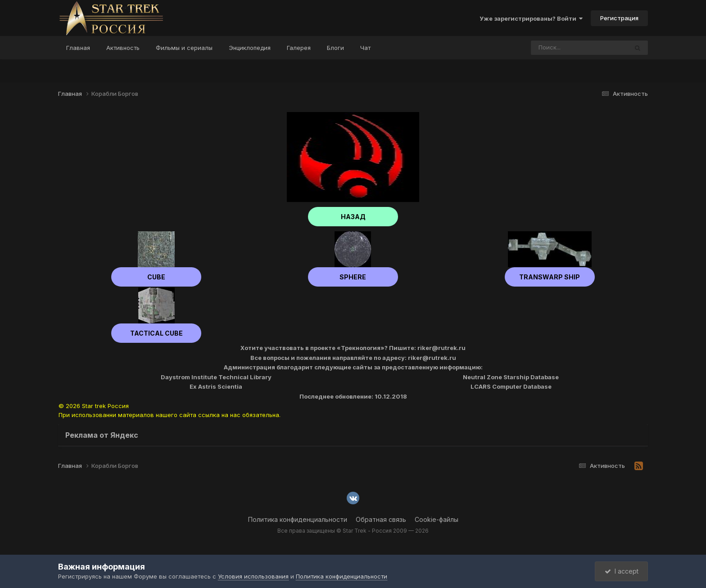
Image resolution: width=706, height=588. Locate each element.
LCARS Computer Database (511, 386)
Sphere (353, 277)
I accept (622, 571)
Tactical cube (156, 333)
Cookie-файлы (437, 519)
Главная (78, 48)
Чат (365, 48)
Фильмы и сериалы (184, 48)
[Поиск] (562, 48)
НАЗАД (353, 217)
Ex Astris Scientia (216, 386)
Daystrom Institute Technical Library (216, 377)
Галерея (299, 48)
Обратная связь (381, 519)
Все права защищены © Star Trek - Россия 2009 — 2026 (353, 531)
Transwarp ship (550, 277)
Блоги (335, 48)
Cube (156, 277)
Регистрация (619, 18)
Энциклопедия (250, 48)
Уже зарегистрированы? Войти (531, 18)
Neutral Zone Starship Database (511, 377)
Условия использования (253, 576)
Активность (123, 48)
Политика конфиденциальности (298, 519)
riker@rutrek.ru (441, 348)
